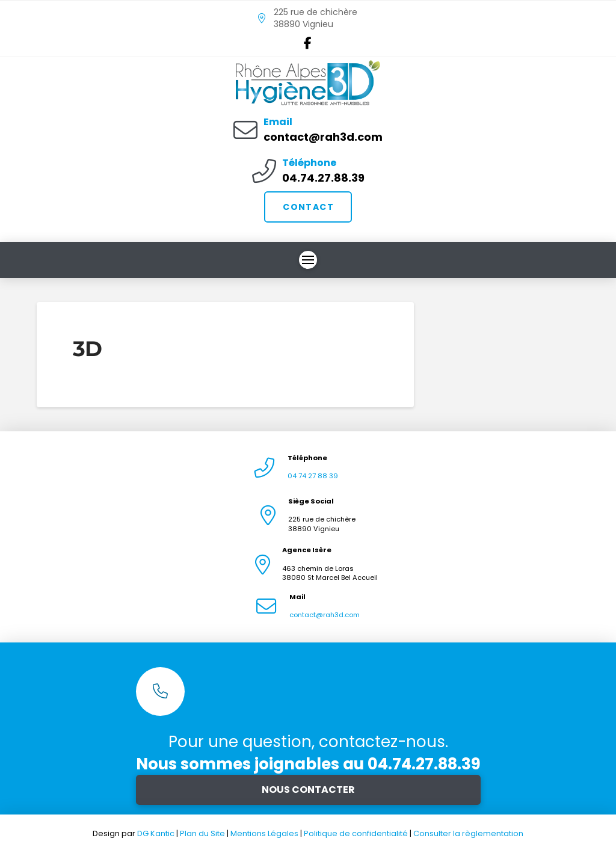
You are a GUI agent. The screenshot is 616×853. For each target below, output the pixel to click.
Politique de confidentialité (357, 833)
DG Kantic (156, 833)
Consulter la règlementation (468, 833)
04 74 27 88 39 (313, 476)
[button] (308, 260)
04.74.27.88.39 (323, 178)
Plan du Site (202, 833)
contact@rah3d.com (323, 137)
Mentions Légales (265, 833)
